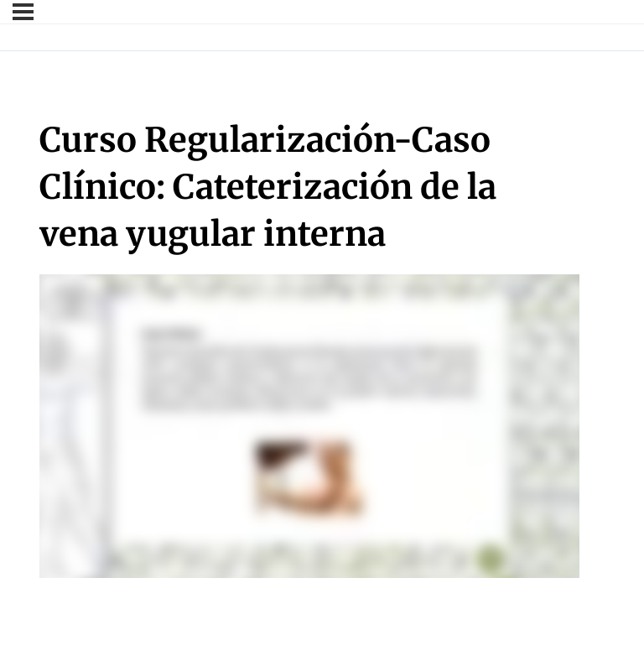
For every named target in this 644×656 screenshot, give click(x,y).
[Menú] (23, 12)
